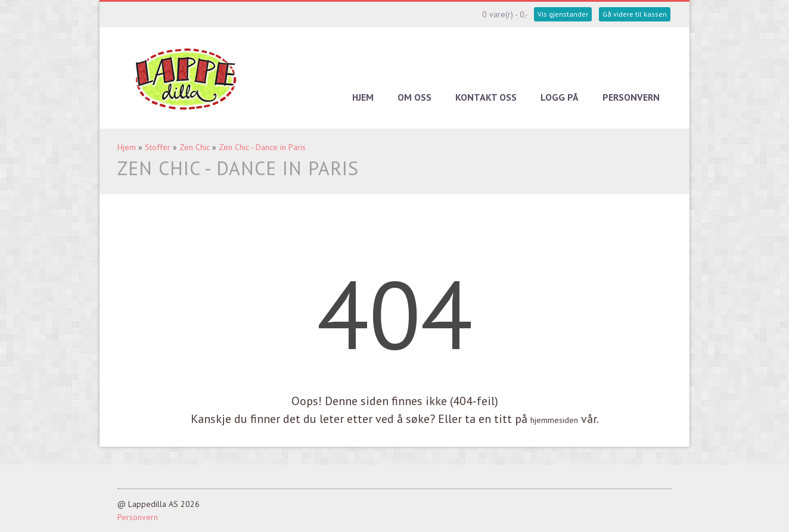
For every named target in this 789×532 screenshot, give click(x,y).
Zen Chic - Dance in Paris (262, 147)
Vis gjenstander (563, 14)
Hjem (363, 97)
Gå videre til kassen (635, 14)
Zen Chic (195, 147)
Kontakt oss (486, 97)
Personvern (631, 97)
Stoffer (158, 147)
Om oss (414, 97)
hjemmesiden (554, 420)
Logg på (560, 97)
